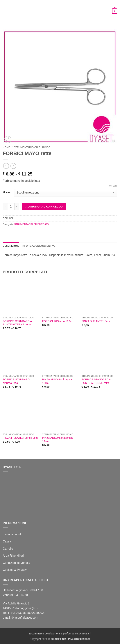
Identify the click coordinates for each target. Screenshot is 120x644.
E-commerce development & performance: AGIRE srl (60, 634)
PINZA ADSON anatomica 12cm (57, 440)
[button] (5, 11)
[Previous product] (13, 166)
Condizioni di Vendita (16, 563)
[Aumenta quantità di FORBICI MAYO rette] (17, 207)
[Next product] (6, 166)
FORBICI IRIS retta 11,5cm (58, 321)
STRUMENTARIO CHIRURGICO (32, 147)
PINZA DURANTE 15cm (96, 321)
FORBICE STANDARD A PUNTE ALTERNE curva (17, 323)
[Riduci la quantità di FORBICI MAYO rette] (5, 207)
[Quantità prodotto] (11, 207)
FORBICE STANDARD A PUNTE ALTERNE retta (96, 381)
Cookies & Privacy (15, 570)
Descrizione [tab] (11, 246)
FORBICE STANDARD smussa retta (16, 381)
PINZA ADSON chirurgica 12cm (57, 381)
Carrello (8, 549)
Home (7, 147)
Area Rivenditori (13, 556)
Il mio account (12, 534)
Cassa (7, 541)
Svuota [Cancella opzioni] (113, 186)
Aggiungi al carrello (44, 206)
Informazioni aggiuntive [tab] (39, 246)
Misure (7, 192)
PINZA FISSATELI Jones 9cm (20, 438)
